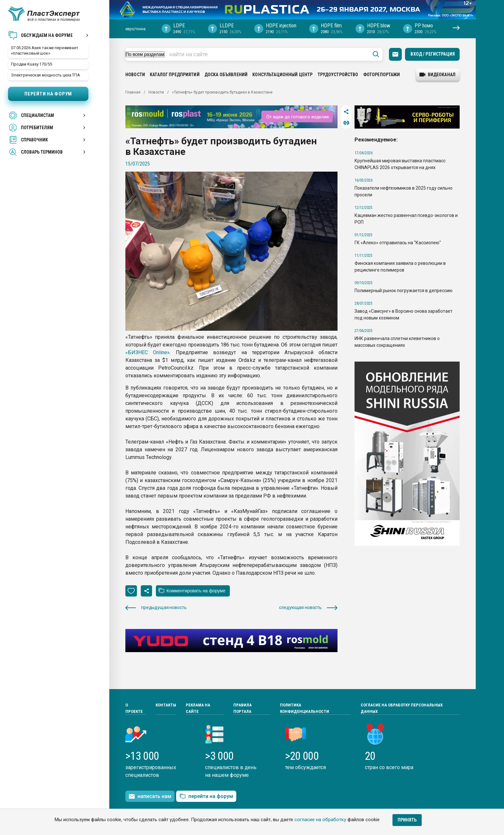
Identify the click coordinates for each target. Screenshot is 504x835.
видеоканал (437, 75)
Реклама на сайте (198, 708)
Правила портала (243, 708)
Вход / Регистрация (433, 54)
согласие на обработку (320, 820)
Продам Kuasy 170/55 (32, 64)
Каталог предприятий (175, 75)
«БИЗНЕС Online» (148, 352)
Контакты (166, 705)
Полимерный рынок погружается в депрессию (404, 291)
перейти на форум (206, 797)
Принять (407, 820)
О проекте (134, 708)
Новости (135, 75)
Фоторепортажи (382, 75)
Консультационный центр (282, 75)
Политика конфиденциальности (305, 708)
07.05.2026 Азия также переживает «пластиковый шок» (45, 50)
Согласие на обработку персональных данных (402, 708)
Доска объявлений (226, 75)
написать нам (150, 796)
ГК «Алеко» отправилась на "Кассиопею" (398, 243)
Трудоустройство (338, 75)
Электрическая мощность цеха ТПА (45, 75)
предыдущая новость (156, 608)
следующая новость (308, 608)
